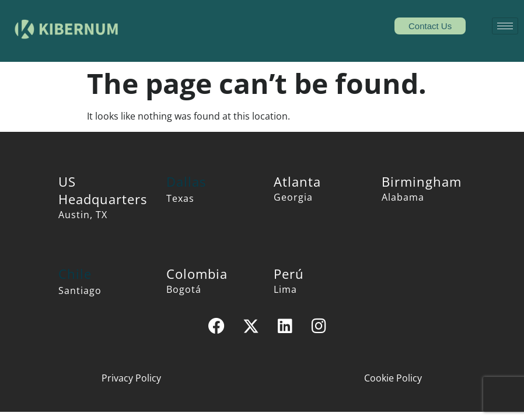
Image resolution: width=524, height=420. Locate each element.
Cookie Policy (393, 378)
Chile (75, 274)
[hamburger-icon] (505, 26)
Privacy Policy (131, 378)
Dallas (186, 181)
